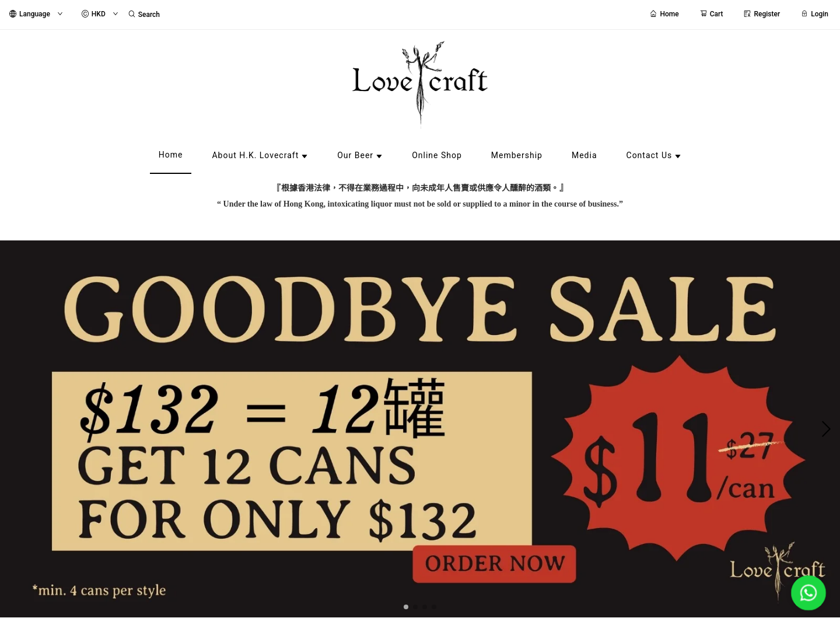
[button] (406, 607)
